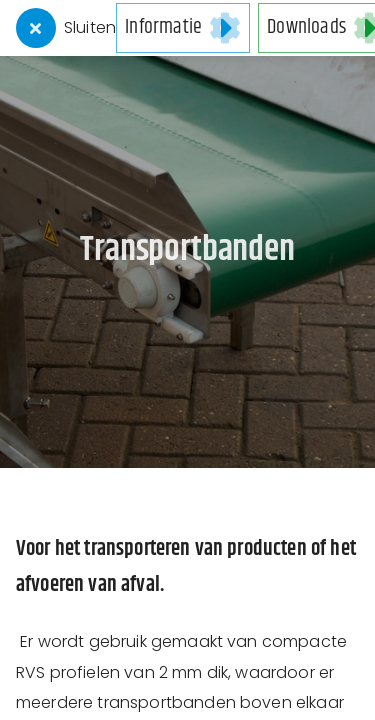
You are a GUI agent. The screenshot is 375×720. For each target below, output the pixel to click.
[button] (183, 28)
